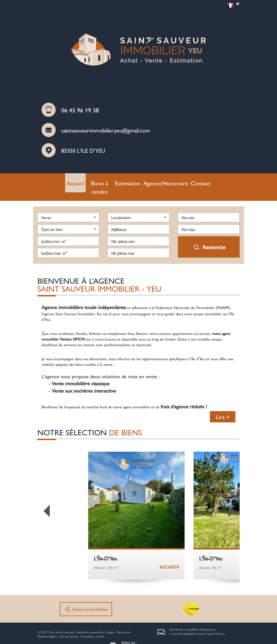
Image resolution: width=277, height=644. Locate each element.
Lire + (223, 406)
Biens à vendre (107, 181)
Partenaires (87, 625)
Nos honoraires (69, 625)
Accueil (82, 181)
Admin (100, 625)
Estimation (135, 181)
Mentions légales (47, 625)
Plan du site (123, 621)
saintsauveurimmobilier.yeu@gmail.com (106, 130)
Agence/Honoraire (165, 181)
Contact (194, 181)
